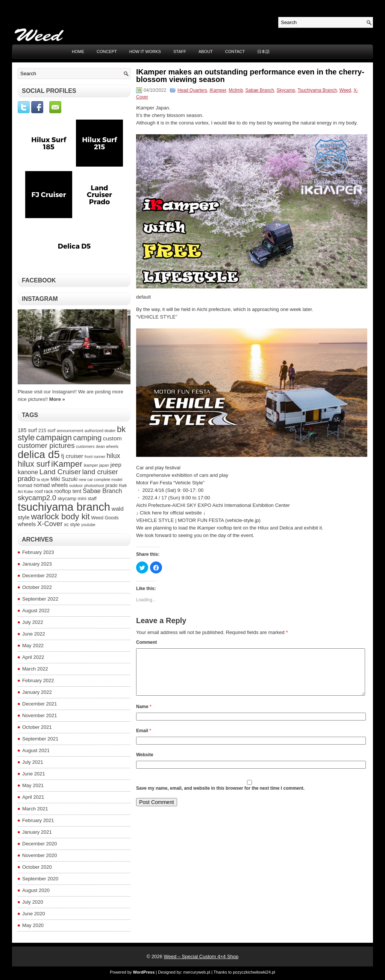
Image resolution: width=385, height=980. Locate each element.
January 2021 (37, 832)
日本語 (263, 52)
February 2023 (38, 552)
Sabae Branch (260, 90)
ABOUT (206, 52)
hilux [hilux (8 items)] (114, 456)
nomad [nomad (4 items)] (25, 485)
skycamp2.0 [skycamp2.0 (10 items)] (37, 498)
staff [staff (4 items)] (92, 499)
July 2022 (33, 622)
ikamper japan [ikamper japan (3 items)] (96, 465)
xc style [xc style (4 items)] (72, 525)
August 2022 (36, 611)
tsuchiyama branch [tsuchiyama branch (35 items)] (64, 507)
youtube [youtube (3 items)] (88, 525)
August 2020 (36, 890)
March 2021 (35, 809)
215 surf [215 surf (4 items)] (47, 431)
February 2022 (38, 680)
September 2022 (40, 599)
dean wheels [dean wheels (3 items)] (107, 446)
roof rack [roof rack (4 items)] (44, 492)
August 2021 (36, 750)
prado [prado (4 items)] (111, 485)
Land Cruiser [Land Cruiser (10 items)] (60, 472)
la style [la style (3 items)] (43, 479)
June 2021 (34, 774)
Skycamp (286, 90)
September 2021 (40, 739)
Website (145, 764)
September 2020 (40, 879)
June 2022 (34, 634)
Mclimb (236, 90)
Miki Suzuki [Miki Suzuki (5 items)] (64, 479)
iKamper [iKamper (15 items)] (67, 464)
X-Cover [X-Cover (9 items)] (50, 524)
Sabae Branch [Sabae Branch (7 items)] (102, 491)
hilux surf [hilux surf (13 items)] (34, 464)
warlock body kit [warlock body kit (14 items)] (61, 517)
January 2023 (37, 564)
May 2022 (33, 645)
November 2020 (40, 855)
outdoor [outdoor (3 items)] (76, 485)
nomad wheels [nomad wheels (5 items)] (51, 485)
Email (144, 740)
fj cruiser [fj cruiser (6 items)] (72, 456)
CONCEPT (107, 52)
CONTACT (235, 52)
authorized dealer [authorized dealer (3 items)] (100, 431)
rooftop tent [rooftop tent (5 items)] (68, 491)
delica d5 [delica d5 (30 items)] (39, 454)
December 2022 (40, 576)
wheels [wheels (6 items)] (27, 524)
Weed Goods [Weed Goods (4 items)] (105, 518)
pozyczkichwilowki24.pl (254, 972)
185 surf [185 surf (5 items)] (27, 430)
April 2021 (33, 797)
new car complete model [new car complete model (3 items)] (101, 479)
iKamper (218, 90)
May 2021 (33, 785)
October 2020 (37, 867)
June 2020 (34, 914)
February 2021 (38, 820)
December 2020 (40, 844)
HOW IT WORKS (145, 52)
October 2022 (37, 587)
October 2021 (37, 727)
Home (78, 52)
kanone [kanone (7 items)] (28, 472)
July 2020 (33, 902)
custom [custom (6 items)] (112, 438)
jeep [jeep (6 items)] (116, 465)
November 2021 (40, 715)
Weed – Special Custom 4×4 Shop (201, 956)
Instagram (40, 299)
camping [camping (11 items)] (87, 438)
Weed (345, 90)
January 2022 (37, 692)
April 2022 (33, 657)
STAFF (180, 52)
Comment (146, 642)
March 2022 (35, 669)
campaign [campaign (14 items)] (54, 438)
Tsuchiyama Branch (317, 90)
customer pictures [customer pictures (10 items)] (46, 445)
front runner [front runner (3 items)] (95, 457)
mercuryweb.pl (197, 972)
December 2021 (40, 704)
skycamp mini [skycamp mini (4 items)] (72, 499)
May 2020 (33, 925)
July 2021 (33, 762)
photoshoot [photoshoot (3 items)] (94, 485)
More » (57, 399)
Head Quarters (192, 90)
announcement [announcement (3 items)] (70, 431)
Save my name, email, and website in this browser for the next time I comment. (220, 797)
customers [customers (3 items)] (85, 446)
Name (144, 716)
